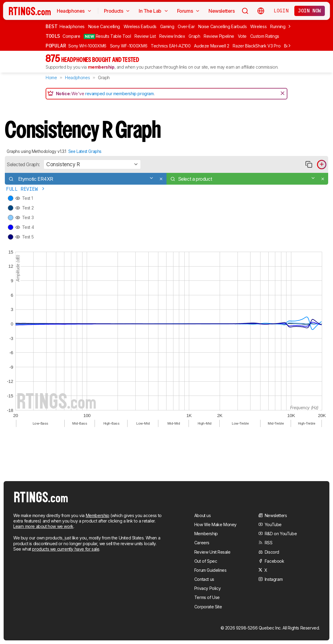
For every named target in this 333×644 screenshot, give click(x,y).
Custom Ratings (265, 36)
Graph (194, 36)
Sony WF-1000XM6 (129, 46)
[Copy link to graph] (309, 165)
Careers (202, 543)
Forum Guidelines (210, 570)
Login (281, 11)
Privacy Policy (207, 588)
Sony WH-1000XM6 (87, 46)
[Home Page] (30, 11)
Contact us (204, 579)
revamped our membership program (120, 94)
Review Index (172, 36)
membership (101, 67)
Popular (56, 46)
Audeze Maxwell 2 (212, 46)
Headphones (72, 26)
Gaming (167, 26)
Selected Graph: (23, 164)
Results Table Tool (107, 36)
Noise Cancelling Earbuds (223, 26)
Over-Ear (186, 26)
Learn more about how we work (43, 526)
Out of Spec (206, 561)
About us (203, 515)
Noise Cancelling (104, 26)
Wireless (258, 26)
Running (278, 26)
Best (51, 26)
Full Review (26, 189)
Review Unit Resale (212, 552)
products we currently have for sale (66, 549)
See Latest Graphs (85, 151)
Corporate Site (208, 607)
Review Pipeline (219, 36)
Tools (53, 36)
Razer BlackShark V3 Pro (257, 46)
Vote (242, 36)
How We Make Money (215, 524)
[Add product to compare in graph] (322, 165)
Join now (310, 11)
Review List (145, 36)
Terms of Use (207, 597)
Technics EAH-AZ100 (171, 46)
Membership (98, 515)
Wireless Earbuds (140, 26)
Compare (71, 36)
